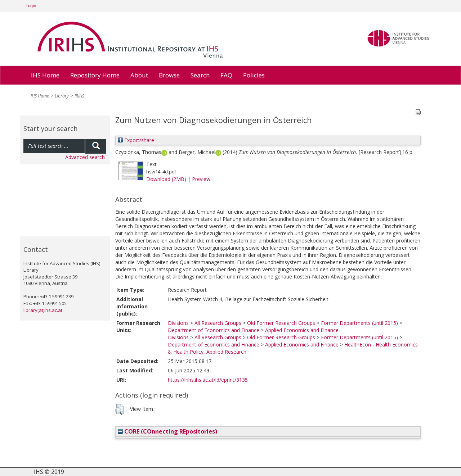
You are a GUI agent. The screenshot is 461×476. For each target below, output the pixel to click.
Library (62, 96)
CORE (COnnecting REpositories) (167, 431)
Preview (201, 179)
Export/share (136, 140)
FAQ (226, 75)
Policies (254, 75)
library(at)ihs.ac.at (43, 310)
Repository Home (95, 75)
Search (200, 75)
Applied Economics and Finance (302, 330)
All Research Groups (218, 323)
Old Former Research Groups (281, 323)
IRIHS (79, 96)
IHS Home (45, 75)
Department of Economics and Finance (214, 330)
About (139, 75)
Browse (169, 75)
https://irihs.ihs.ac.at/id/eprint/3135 (208, 380)
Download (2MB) (166, 179)
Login (31, 6)
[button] (119, 409)
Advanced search (85, 157)
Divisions (178, 323)
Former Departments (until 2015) (359, 323)
